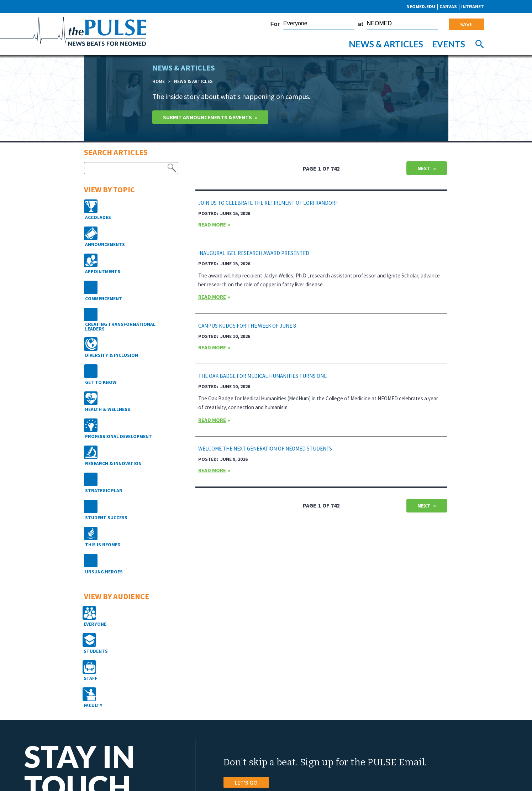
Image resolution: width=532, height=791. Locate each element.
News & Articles (386, 44)
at (361, 24)
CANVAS (448, 6)
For (275, 24)
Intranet (473, 6)
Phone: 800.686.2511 (249, 729)
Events (449, 44)
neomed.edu (421, 6)
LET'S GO (246, 654)
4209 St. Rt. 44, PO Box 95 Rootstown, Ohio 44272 (278, 715)
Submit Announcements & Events (212, 118)
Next (423, 171)
